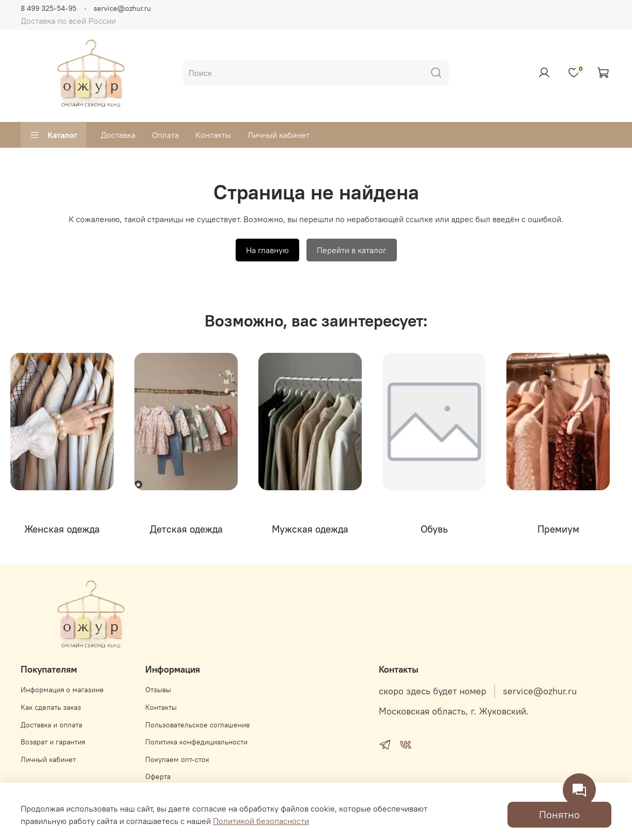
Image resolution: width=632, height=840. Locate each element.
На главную (267, 250)
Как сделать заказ (51, 707)
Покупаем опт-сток (177, 759)
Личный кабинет (279, 135)
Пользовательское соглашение (198, 725)
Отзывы (158, 690)
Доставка (118, 135)
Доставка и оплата (51, 725)
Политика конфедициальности (196, 742)
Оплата (165, 135)
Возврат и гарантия (53, 742)
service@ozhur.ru (122, 8)
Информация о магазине (62, 690)
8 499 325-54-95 (49, 8)
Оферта (158, 776)
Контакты (213, 135)
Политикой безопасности (261, 821)
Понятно (559, 814)
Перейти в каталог (352, 250)
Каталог (53, 135)
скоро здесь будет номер (433, 691)
